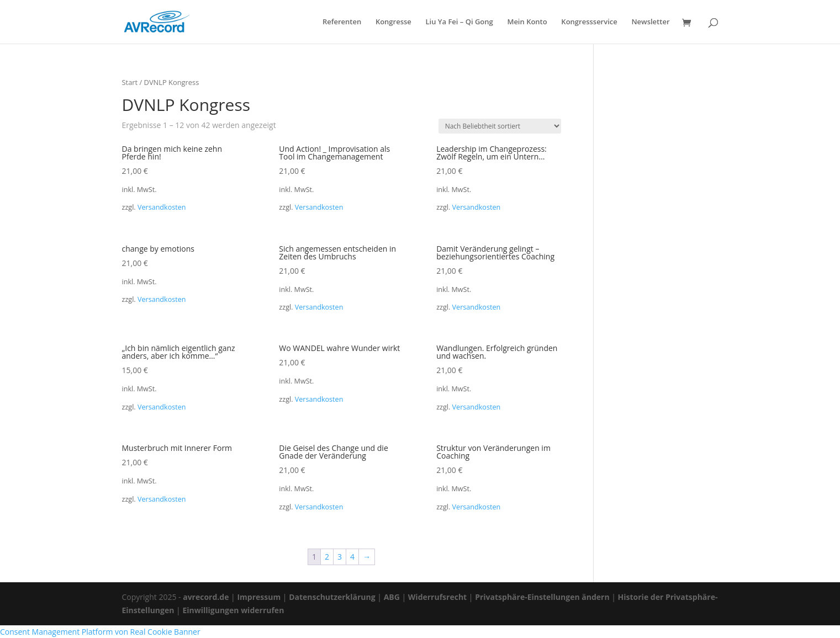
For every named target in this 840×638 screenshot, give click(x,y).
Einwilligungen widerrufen (233, 610)
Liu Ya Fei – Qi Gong (459, 22)
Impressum (259, 597)
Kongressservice (589, 22)
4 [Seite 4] (352, 557)
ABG (392, 597)
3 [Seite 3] (340, 557)
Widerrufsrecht (437, 597)
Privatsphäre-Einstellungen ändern (542, 597)
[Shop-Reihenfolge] (500, 126)
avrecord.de (206, 597)
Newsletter (650, 22)
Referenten (342, 22)
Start (130, 82)
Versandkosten (162, 207)
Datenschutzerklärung (332, 597)
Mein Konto (527, 22)
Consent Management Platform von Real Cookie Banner (100, 632)
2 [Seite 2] (327, 557)
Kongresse (393, 22)
